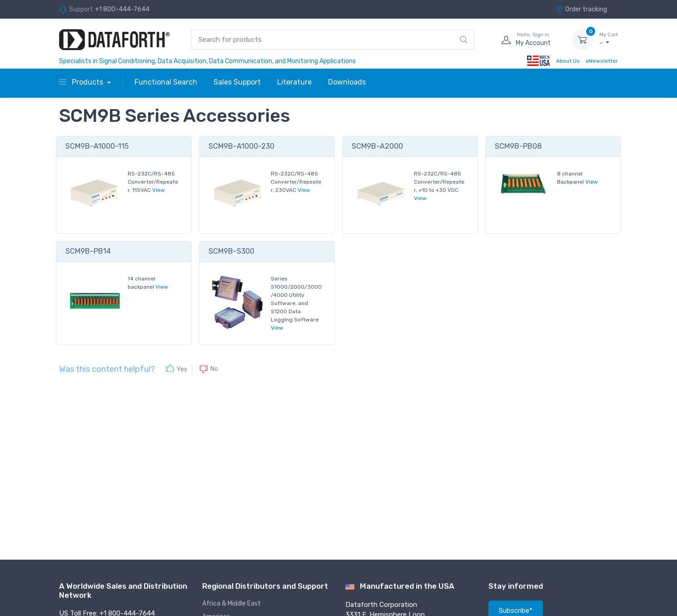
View (159, 190)
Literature (294, 82)
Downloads (347, 82)
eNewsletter (602, 61)
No (214, 369)
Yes (182, 369)
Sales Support (237, 82)
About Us (568, 61)
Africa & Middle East (231, 603)
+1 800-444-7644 (122, 9)
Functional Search (166, 82)
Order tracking (581, 9)
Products (82, 82)
